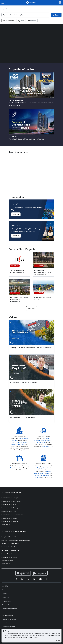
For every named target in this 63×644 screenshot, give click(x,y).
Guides (48, 474)
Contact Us (5, 597)
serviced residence (47, 440)
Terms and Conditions (9, 609)
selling (42, 475)
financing (38, 477)
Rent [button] (7, 9)
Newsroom (5, 590)
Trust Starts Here (32, 175)
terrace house (21, 444)
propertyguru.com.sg (9, 623)
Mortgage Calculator (43, 468)
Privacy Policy (6, 601)
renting (46, 475)
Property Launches (16, 468)
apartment (19, 442)
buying (37, 475)
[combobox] (28, 15)
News (41, 474)
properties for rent (47, 446)
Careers (4, 594)
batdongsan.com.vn (8, 627)
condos (13, 442)
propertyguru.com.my (9, 619)
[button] (32, 309)
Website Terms (7, 605)
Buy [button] (3, 9)
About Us (5, 586)
